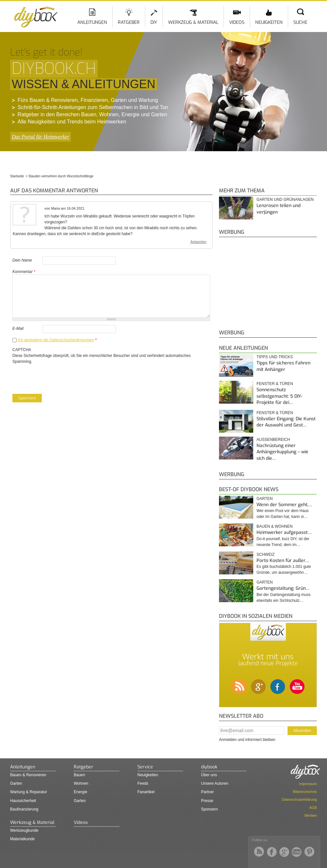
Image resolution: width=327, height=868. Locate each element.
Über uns (209, 775)
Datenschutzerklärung (299, 799)
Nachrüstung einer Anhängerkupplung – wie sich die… (282, 452)
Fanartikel (146, 792)
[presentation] (62, 377)
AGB (313, 808)
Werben (311, 815)
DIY (154, 22)
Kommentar (24, 272)
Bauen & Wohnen (275, 526)
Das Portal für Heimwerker (40, 137)
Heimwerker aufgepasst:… (284, 532)
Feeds (143, 783)
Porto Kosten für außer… (283, 561)
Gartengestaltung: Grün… (283, 588)
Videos (237, 22)
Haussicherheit (23, 801)
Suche (300, 22)
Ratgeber (129, 22)
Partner (207, 792)
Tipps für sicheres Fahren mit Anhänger (283, 366)
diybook (209, 767)
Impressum (308, 784)
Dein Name (22, 260)
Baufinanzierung (24, 809)
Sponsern (209, 809)
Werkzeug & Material (193, 22)
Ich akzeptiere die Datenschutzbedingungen (56, 340)
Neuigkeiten (269, 22)
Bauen (79, 775)
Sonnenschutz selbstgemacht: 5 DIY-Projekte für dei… (280, 396)
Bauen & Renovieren (28, 775)
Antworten (199, 242)
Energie (80, 792)
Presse (207, 801)
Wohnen (81, 783)
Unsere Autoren (215, 783)
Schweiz (265, 555)
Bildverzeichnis (305, 792)
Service (145, 767)
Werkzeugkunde (24, 830)
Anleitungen (92, 22)
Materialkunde (22, 839)
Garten (265, 499)
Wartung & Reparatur (29, 792)
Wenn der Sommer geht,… (284, 505)
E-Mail (18, 329)
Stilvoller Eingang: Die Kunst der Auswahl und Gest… (286, 422)
